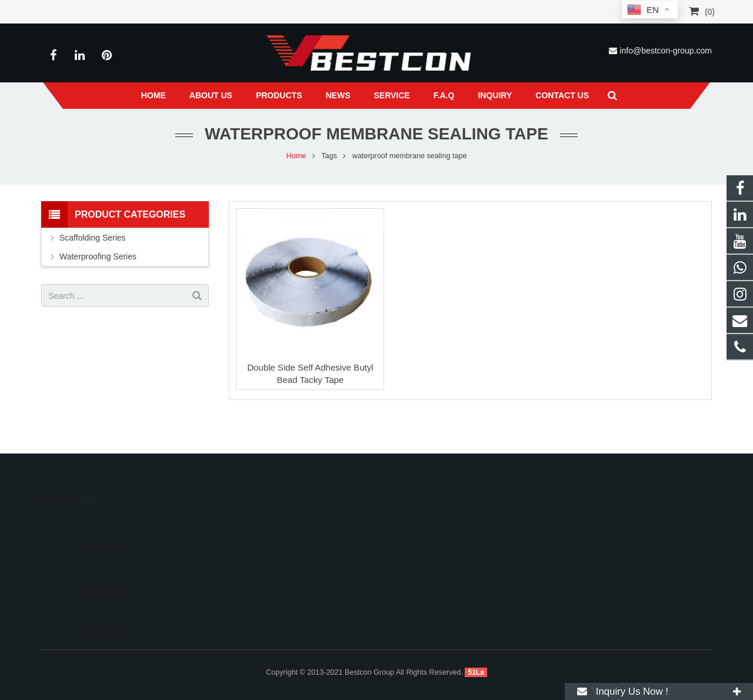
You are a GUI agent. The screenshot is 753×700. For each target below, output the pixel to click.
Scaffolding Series (93, 238)
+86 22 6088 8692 (427, 541)
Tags (329, 156)
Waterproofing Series (98, 256)
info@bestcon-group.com (666, 51)
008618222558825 (429, 524)
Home (296, 156)
